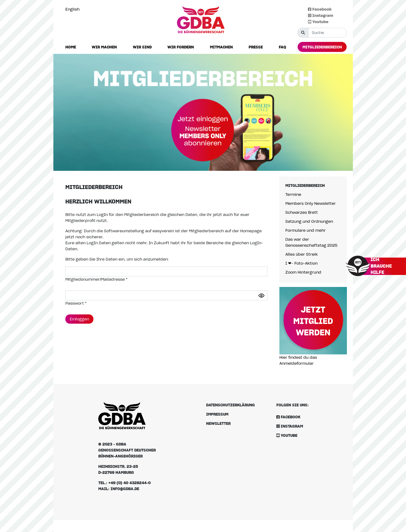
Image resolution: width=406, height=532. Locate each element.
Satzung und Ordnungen (309, 221)
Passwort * (76, 303)
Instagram (321, 15)
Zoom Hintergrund (303, 272)
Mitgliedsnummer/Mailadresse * (96, 279)
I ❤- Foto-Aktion (301, 263)
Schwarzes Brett (302, 212)
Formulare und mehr (306, 230)
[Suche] (327, 33)
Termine (293, 194)
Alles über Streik (302, 254)
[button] (104, 47)
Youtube (318, 22)
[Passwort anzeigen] (261, 296)
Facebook (320, 9)
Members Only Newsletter (311, 203)
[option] (74, 9)
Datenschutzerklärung (231, 405)
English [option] (72, 9)
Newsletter (218, 423)
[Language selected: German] (74, 9)
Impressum (217, 414)
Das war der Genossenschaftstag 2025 (311, 242)
